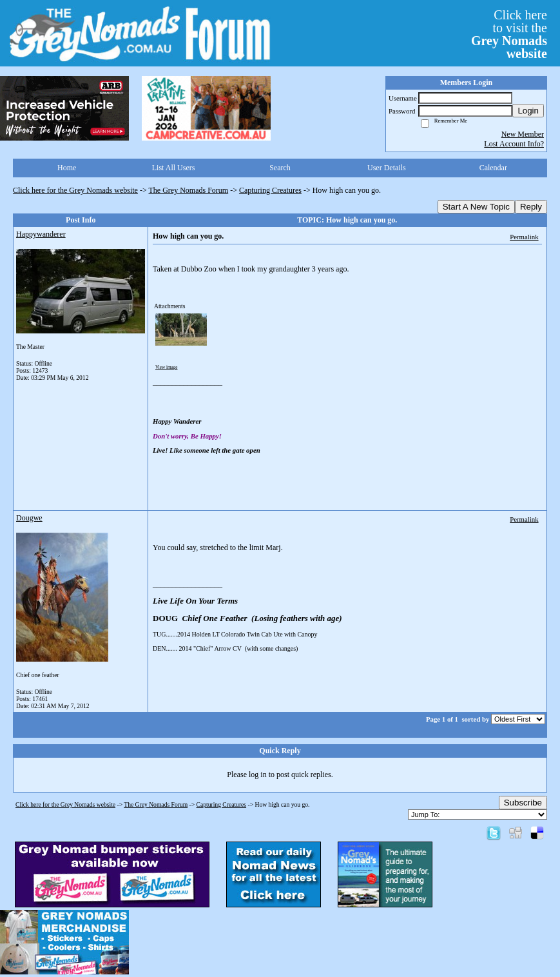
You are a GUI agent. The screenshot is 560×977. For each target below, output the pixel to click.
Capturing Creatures (270, 190)
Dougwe (29, 518)
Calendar (493, 168)
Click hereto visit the (509, 34)
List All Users (174, 168)
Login (528, 111)
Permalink (524, 237)
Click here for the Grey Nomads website (75, 190)
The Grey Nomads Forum (189, 190)
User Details (387, 168)
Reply (531, 207)
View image (167, 368)
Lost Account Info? (514, 144)
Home (67, 168)
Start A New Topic (476, 207)
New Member (523, 134)
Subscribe (523, 803)
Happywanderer (41, 234)
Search (280, 168)
